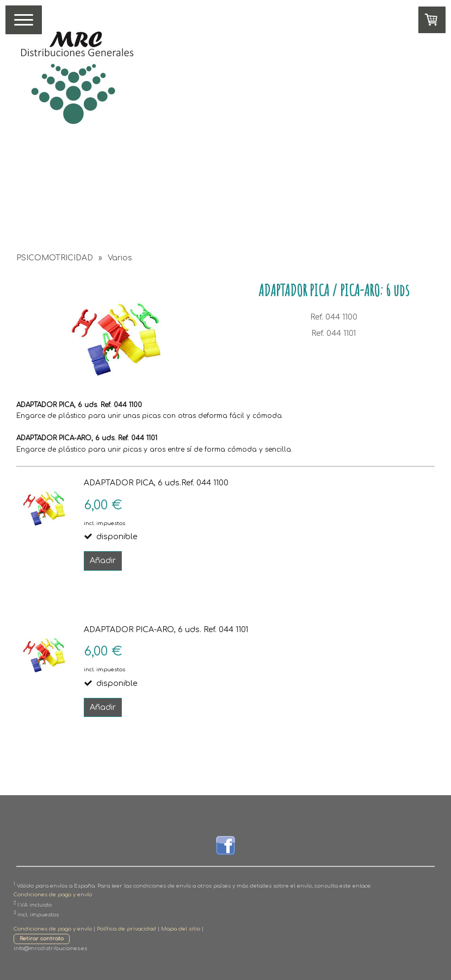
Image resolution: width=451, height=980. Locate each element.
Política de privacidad (126, 929)
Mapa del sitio (181, 929)
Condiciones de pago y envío (53, 895)
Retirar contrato (42, 939)
